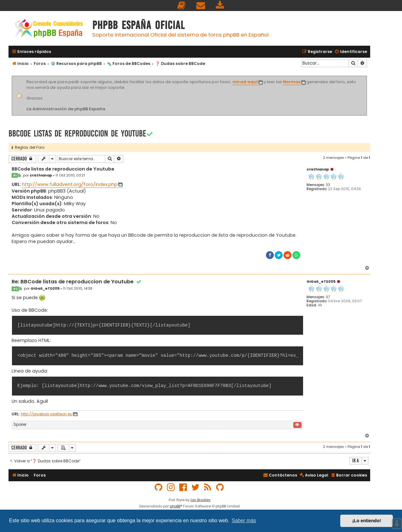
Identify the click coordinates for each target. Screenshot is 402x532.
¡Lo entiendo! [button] (367, 521)
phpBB (175, 506)
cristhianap (318, 169)
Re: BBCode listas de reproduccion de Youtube (77, 282)
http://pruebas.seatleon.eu (47, 414)
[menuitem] (182, 6)
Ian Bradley (201, 500)
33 (328, 185)
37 (328, 297)
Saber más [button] (244, 520)
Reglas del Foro (28, 147)
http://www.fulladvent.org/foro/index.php (70, 184)
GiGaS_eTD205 (321, 281)
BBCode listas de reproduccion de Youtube (77, 133)
